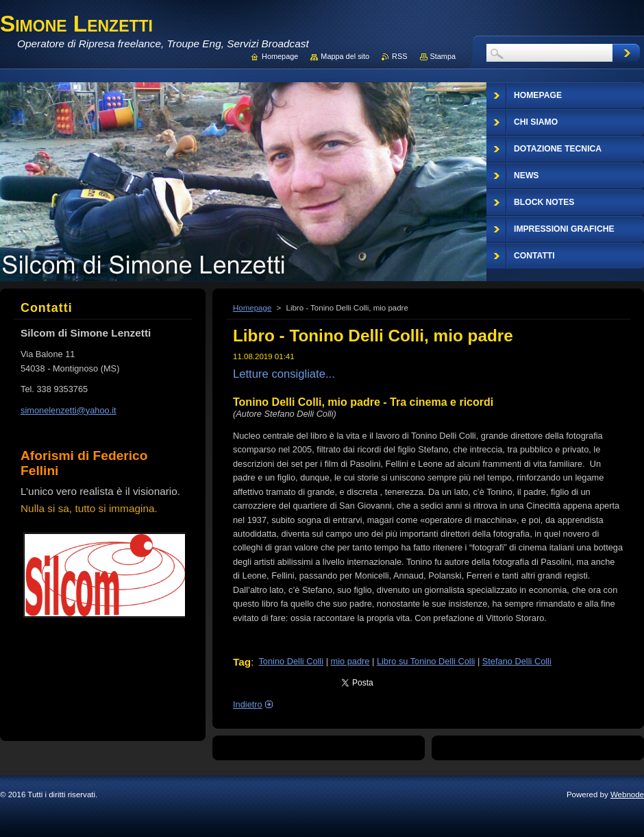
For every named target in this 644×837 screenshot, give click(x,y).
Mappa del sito (345, 56)
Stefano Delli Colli (517, 661)
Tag (242, 662)
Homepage (252, 308)
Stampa (443, 56)
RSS (399, 56)
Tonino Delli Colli (291, 661)
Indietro (248, 704)
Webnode (627, 794)
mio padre (350, 661)
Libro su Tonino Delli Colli (426, 661)
